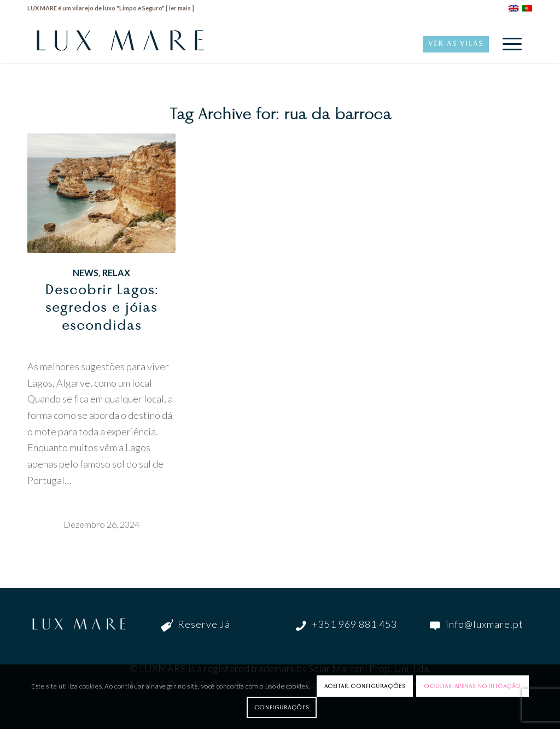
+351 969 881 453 (354, 624)
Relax (116, 273)
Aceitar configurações (365, 686)
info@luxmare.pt (485, 624)
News (86, 273)
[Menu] (509, 44)
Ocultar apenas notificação (472, 686)
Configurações (282, 707)
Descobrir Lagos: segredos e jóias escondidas (102, 308)
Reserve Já (204, 624)
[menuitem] (509, 44)
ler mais (180, 8)
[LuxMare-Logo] (120, 44)
